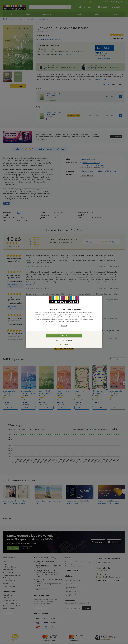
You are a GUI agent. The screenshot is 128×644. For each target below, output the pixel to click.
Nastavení (64, 344)
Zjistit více (64, 326)
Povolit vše (64, 336)
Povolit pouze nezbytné (64, 340)
